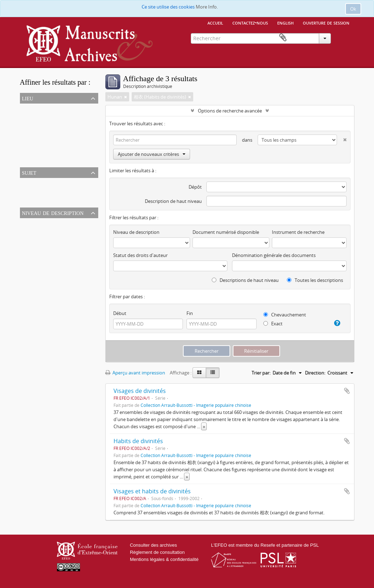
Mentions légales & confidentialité (164, 559)
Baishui (29, 142)
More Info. (207, 7)
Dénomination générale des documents (274, 255)
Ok (353, 9)
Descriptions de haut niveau (245, 280)
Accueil (215, 22)
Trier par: (261, 373)
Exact (273, 324)
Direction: (315, 373)
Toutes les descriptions (315, 280)
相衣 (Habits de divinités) (48, 191)
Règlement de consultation (157, 552)
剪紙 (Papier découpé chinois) (52, 200)
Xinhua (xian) (35, 151)
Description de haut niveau (173, 201)
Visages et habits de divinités (152, 491)
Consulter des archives (153, 545)
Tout (26, 108)
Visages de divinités (140, 391)
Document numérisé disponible (226, 232)
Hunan (29, 134)
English (285, 22)
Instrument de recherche (298, 232)
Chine (27, 125)
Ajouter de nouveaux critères (152, 154)
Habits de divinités (138, 441)
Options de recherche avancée (230, 111)
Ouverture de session (326, 22)
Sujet (29, 172)
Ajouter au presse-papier (347, 391)
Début (120, 313)
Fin (190, 313)
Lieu (28, 98)
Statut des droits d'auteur (140, 255)
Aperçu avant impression (135, 373)
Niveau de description (53, 212)
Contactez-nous (250, 22)
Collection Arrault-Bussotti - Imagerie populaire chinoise (196, 405)
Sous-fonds (33, 240)
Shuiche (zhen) (37, 159)
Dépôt (195, 187)
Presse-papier (344, 38)
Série (27, 231)
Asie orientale (36, 117)
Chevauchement (285, 315)
